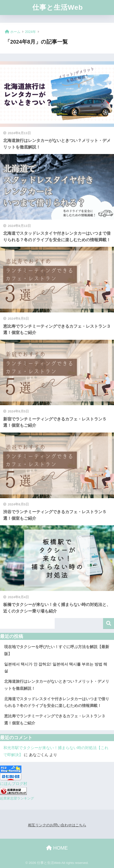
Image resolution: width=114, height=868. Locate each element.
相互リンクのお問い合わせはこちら (57, 825)
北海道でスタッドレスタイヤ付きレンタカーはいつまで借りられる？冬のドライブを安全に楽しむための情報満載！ (57, 702)
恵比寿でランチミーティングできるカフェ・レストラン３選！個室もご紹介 (55, 720)
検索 (109, 624)
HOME (57, 848)
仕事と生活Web (58, 7)
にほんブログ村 (14, 784)
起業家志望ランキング (17, 798)
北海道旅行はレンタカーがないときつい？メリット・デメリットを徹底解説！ (57, 685)
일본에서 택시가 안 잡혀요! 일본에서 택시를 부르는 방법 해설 (56, 668)
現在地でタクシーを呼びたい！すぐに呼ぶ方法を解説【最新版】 (57, 650)
